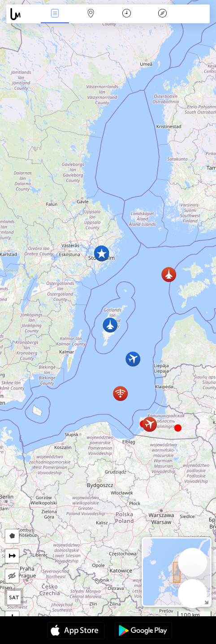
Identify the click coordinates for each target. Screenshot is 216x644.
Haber (55, 14)
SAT (14, 597)
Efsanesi (163, 14)
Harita (91, 14)
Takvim (127, 14)
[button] (178, 428)
